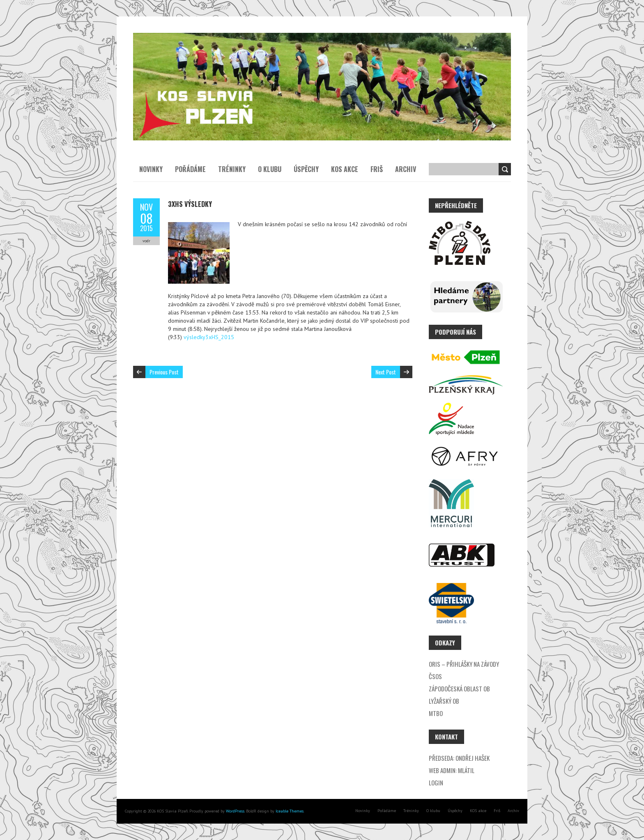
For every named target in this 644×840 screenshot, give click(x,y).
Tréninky (232, 169)
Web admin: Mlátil (452, 770)
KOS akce (345, 169)
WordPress (235, 811)
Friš (377, 169)
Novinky (151, 169)
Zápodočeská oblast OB (459, 689)
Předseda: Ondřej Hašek (459, 758)
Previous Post (164, 372)
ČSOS (435, 676)
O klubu (270, 169)
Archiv (406, 169)
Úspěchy (306, 169)
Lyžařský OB (444, 701)
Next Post (386, 372)
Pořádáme (190, 169)
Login (436, 783)
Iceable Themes (290, 811)
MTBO (436, 713)
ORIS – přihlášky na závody (464, 664)
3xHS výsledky (190, 204)
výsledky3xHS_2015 (209, 337)
